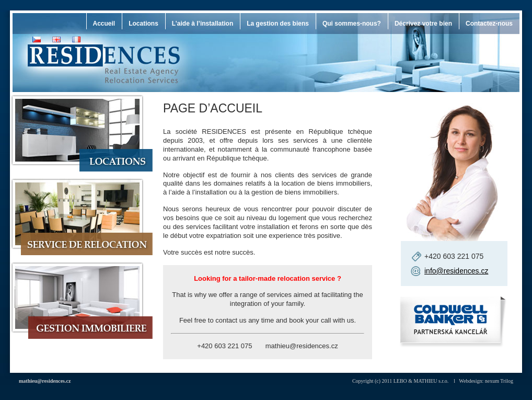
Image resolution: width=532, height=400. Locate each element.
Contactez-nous (489, 24)
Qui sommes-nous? (352, 24)
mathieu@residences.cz (45, 381)
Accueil (104, 24)
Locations (143, 24)
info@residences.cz (456, 271)
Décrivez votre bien (423, 24)
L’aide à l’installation (203, 24)
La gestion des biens (278, 24)
